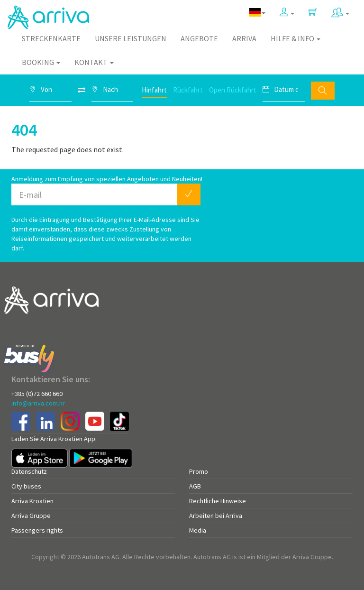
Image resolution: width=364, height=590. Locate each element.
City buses (26, 486)
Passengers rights (37, 530)
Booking (41, 62)
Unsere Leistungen (131, 38)
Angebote (199, 38)
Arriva (244, 38)
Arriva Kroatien (32, 501)
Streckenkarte (51, 38)
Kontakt (94, 62)
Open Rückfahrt (233, 90)
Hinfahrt (154, 90)
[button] (287, 13)
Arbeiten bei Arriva (216, 516)
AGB (195, 486)
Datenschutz (29, 471)
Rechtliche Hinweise (218, 501)
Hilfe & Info (296, 38)
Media (198, 530)
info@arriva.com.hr (38, 403)
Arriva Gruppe (31, 516)
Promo (199, 471)
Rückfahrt (188, 90)
